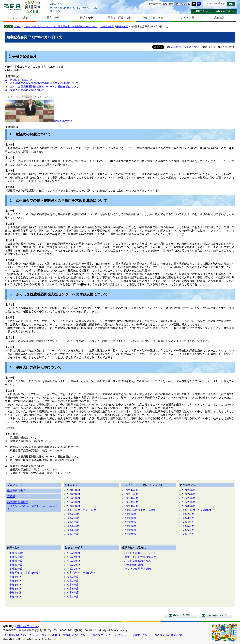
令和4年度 (73, 522)
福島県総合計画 (134, 565)
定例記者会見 (107, 26)
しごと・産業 (186, 18)
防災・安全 (86, 18)
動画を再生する (63, 121)
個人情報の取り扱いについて (21, 635)
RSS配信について (141, 635)
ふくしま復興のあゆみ (138, 561)
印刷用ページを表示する (185, 47)
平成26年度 (74, 490)
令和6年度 (73, 530)
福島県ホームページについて (110, 635)
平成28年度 (74, 498)
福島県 (12, 7)
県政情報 (219, 18)
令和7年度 (73, 534)
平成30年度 (74, 506)
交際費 (11, 496)
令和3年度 (73, 518)
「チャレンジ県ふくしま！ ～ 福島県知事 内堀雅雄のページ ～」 (60, 26)
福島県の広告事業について (171, 635)
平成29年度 (122, 26)
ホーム (18, 26)
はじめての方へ (73, 5)
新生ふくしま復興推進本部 (140, 557)
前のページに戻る (180, 615)
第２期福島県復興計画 (138, 569)
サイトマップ (73, 11)
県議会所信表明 (16, 491)
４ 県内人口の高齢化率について (25, 90)
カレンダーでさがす (225, 11)
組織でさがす (202, 11)
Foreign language (73, 8)
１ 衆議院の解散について (21, 80)
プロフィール (15, 485)
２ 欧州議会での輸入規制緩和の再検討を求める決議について (42, 83)
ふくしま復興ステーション (140, 553)
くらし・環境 (20, 18)
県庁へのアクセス (27, 626)
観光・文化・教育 (153, 18)
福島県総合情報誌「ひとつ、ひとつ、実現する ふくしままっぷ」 (32, 506)
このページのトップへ (215, 615)
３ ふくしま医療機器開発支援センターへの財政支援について (42, 87)
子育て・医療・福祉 (120, 18)
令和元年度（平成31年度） (83, 510)
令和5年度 (73, 526)
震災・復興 (53, 18)
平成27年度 (74, 494)
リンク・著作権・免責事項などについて (65, 635)
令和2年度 (73, 514)
